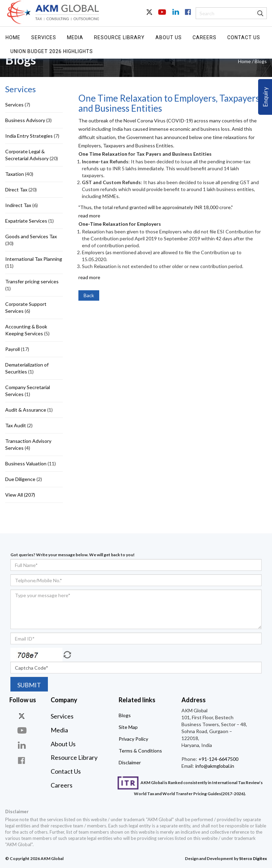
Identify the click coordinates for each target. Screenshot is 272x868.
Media (75, 37)
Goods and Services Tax (31, 236)
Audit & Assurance (26, 410)
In (175, 16)
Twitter (150, 16)
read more (89, 216)
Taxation (15, 174)
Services (44, 37)
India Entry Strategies (29, 136)
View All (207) (20, 495)
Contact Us (244, 37)
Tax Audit (16, 425)
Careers (205, 37)
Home (13, 37)
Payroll (12, 349)
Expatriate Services (26, 221)
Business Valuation (26, 463)
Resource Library (119, 37)
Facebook (187, 16)
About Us (169, 37)
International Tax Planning (34, 259)
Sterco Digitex (253, 858)
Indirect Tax (18, 205)
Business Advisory (25, 120)
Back (89, 295)
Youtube (162, 16)
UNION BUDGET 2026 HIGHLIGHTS (52, 51)
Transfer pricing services (32, 281)
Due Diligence (20, 479)
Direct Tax (16, 190)
